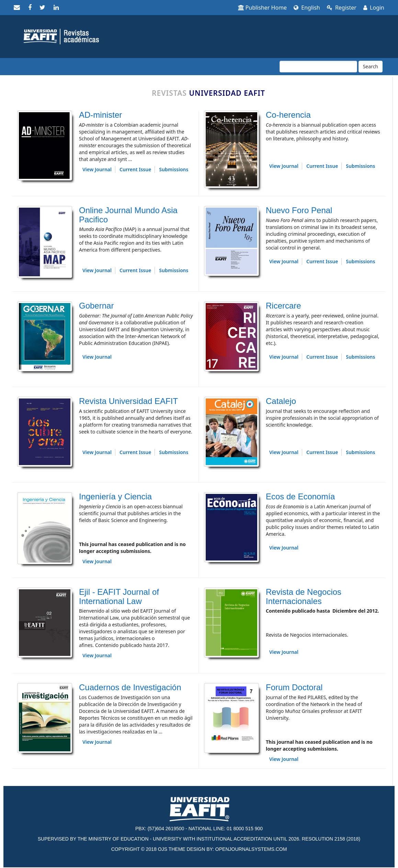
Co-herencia (288, 115)
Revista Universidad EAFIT (128, 401)
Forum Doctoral (294, 687)
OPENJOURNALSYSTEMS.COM (251, 849)
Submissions (174, 169)
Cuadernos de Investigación (130, 687)
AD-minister (100, 115)
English (307, 8)
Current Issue (135, 169)
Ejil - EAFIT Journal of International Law (119, 596)
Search (371, 66)
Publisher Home (263, 8)
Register (342, 8)
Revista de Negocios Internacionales (304, 596)
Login (374, 8)
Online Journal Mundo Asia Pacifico (128, 215)
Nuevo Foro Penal (299, 210)
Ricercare (283, 306)
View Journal (97, 169)
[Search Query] (318, 67)
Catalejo (281, 401)
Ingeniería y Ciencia (115, 496)
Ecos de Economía (300, 496)
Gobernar (96, 306)
